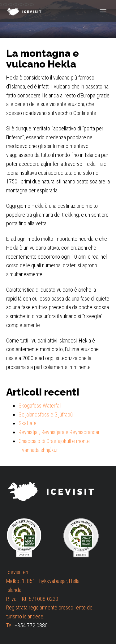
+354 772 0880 (31, 625)
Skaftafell (28, 423)
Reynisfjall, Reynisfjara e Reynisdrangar (59, 432)
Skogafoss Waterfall (40, 406)
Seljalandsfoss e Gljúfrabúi (46, 414)
